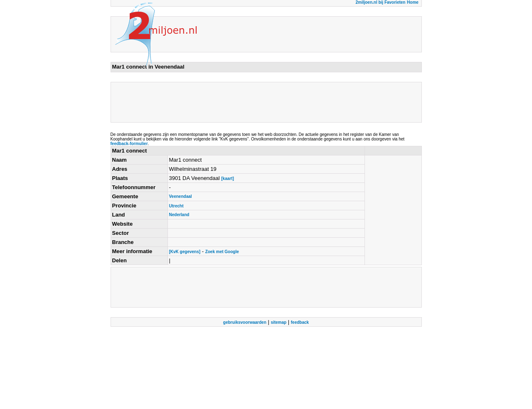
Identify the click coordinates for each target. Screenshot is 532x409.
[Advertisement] (264, 102)
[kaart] (228, 179)
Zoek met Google (222, 252)
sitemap (278, 322)
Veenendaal (181, 196)
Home (413, 2)
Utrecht (176, 206)
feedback (300, 322)
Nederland (179, 215)
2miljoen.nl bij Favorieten (380, 2)
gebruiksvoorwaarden (245, 322)
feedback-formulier (129, 144)
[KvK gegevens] (185, 252)
